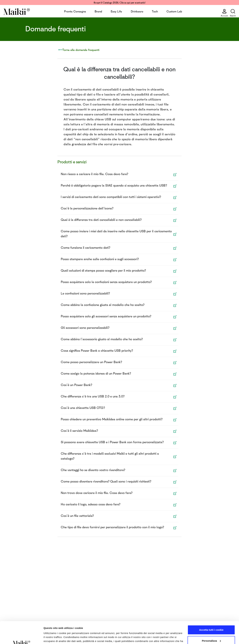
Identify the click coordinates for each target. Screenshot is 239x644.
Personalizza (211, 620)
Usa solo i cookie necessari (211, 631)
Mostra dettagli (52, 637)
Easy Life (116, 11)
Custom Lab (174, 11)
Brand (98, 11)
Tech (155, 11)
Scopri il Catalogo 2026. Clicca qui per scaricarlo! (119, 2)
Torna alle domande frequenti (81, 50)
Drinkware (137, 11)
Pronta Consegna (75, 11)
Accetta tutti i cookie (211, 609)
